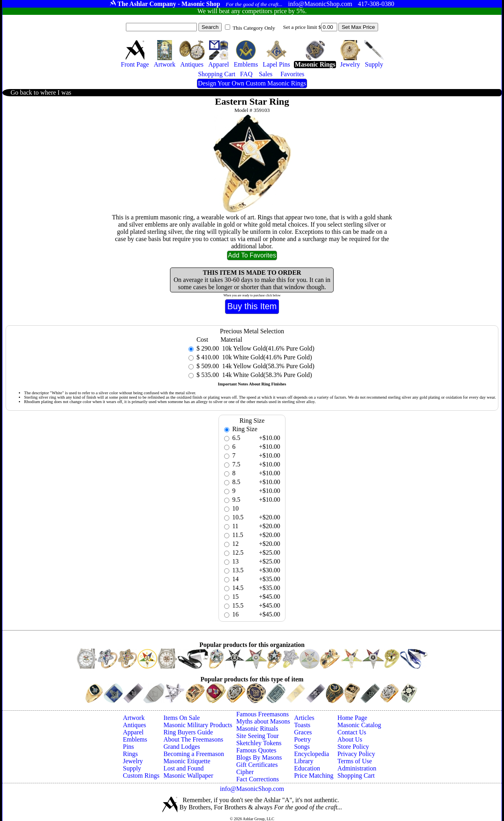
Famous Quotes (256, 750)
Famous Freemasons (262, 714)
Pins (128, 747)
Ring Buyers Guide (188, 732)
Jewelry (133, 761)
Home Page (352, 718)
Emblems (135, 739)
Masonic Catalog (359, 725)
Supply (132, 768)
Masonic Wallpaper (188, 775)
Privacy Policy (356, 754)
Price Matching (314, 775)
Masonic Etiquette (187, 761)
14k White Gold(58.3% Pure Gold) (266, 375)
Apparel (133, 732)
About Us (350, 739)
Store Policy (353, 747)
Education (307, 768)
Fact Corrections (257, 779)
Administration (357, 768)
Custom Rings (141, 775)
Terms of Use (355, 761)
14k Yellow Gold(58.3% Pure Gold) (267, 366)
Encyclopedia (311, 754)
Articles (304, 718)
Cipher (245, 772)
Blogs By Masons (259, 757)
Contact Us (352, 732)
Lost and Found (184, 768)
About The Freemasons (193, 739)
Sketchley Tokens (259, 743)
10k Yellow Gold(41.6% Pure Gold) (267, 348)
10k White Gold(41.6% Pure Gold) (266, 357)
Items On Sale (182, 718)
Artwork (134, 718)
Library (304, 761)
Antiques (134, 725)
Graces (303, 732)
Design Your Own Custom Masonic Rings (252, 83)
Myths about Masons (263, 721)
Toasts (302, 725)
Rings (130, 754)
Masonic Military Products (198, 725)
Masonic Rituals (257, 729)
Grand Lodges (182, 747)
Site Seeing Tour (257, 736)
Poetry (302, 739)
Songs (302, 747)
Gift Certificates (257, 765)
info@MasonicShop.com (252, 789)
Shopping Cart (356, 775)
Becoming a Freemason (194, 754)
